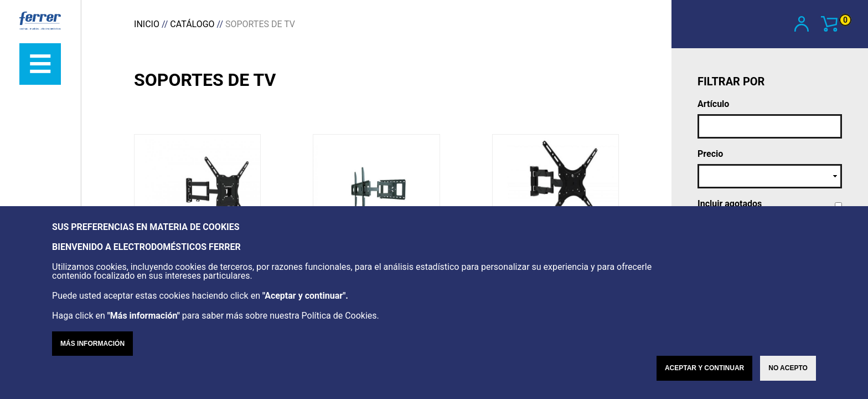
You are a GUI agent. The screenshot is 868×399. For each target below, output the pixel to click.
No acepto (788, 383)
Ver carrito (836, 23)
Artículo (713, 104)
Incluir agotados (730, 204)
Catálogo (192, 24)
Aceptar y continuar (704, 383)
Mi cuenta (802, 24)
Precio (710, 154)
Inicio (147, 24)
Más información (92, 359)
